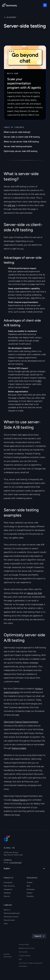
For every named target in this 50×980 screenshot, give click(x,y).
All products (8, 882)
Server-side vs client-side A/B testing (22, 137)
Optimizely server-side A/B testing (20, 151)
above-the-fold (35, 593)
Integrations (8, 889)
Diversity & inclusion (11, 917)
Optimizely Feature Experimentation (21, 722)
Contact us (8, 860)
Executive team (9, 920)
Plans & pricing (9, 886)
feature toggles (19, 748)
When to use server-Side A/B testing (21, 142)
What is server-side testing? (17, 132)
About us (7, 910)
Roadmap (7, 893)
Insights (30, 882)
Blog (28, 886)
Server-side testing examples (18, 146)
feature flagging (20, 800)
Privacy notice (24, 944)
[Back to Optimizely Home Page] (10, 6)
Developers (31, 889)
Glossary (11, 17)
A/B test (11, 205)
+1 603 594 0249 (15, 863)
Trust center (23, 952)
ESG (20, 959)
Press (6, 924)
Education (30, 896)
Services (7, 896)
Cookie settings (25, 956)
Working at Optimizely (12, 913)
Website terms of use (27, 948)
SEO (39, 381)
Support (30, 893)
